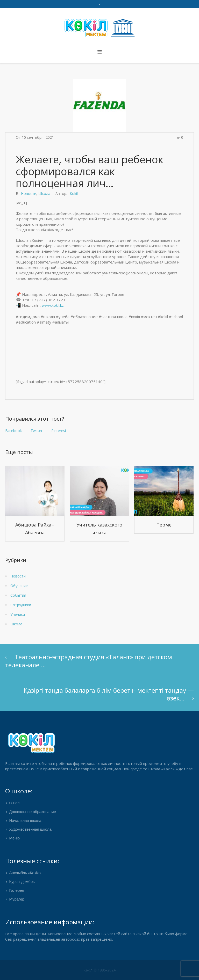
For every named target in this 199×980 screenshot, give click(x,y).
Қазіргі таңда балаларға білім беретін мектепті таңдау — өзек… (109, 694)
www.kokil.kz (53, 306)
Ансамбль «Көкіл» (25, 873)
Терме (164, 525)
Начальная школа (25, 821)
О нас (14, 803)
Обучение (19, 586)
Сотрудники (21, 605)
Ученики (18, 614)
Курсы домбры (22, 882)
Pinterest (59, 431)
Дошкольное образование (33, 812)
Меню (14, 838)
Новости (29, 193)
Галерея (17, 891)
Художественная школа (30, 830)
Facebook (13, 431)
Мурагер (17, 899)
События (18, 595)
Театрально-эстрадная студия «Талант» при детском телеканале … (89, 661)
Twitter (37, 431)
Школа (44, 193)
